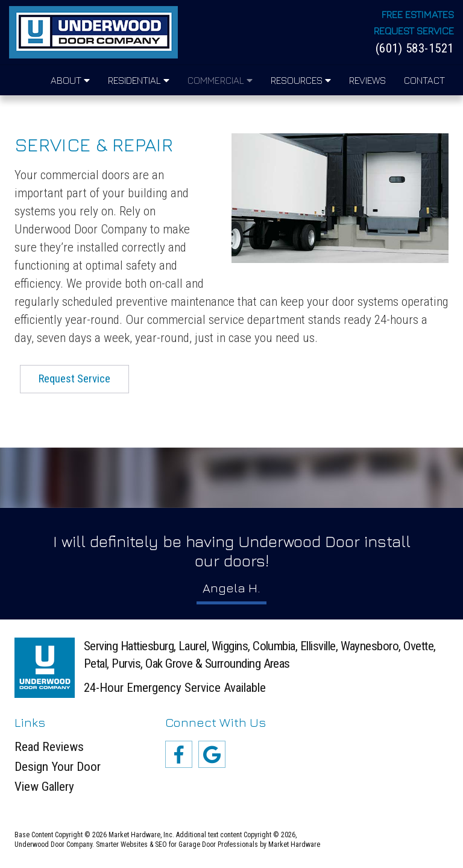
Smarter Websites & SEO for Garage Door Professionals (177, 844)
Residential (139, 80)
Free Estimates (418, 15)
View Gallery (44, 787)
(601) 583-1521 (415, 49)
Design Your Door (58, 767)
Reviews (367, 80)
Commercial (220, 80)
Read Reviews (49, 747)
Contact (424, 80)
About (70, 80)
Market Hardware (294, 844)
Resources (301, 80)
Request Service (414, 31)
